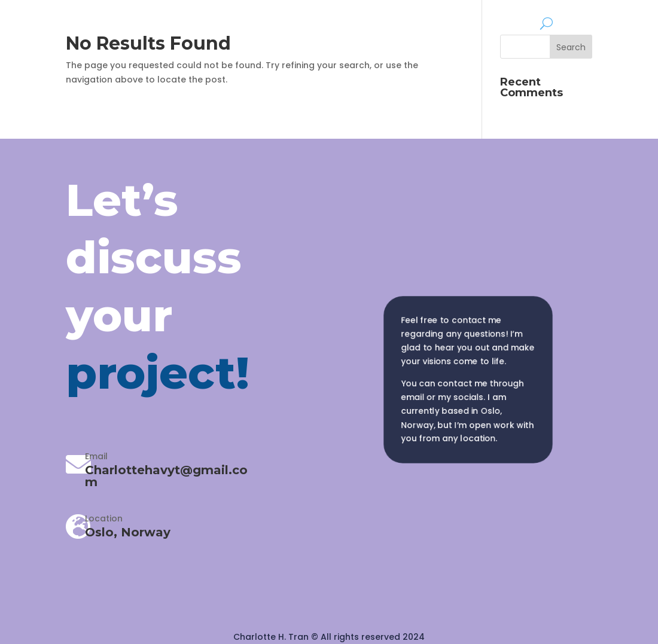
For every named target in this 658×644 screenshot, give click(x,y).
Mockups (450, 22)
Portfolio (383, 22)
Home (334, 22)
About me (510, 22)
